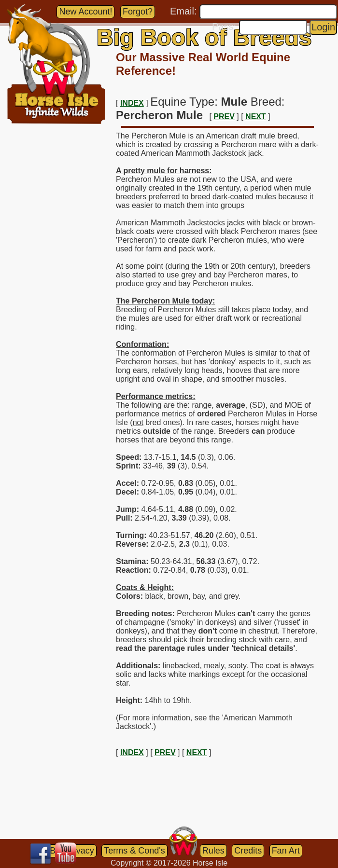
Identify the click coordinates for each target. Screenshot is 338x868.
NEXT (256, 117)
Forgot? (138, 12)
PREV (224, 117)
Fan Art (286, 851)
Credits (248, 851)
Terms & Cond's (134, 851)
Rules (213, 851)
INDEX (132, 103)
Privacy (80, 851)
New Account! (85, 12)
